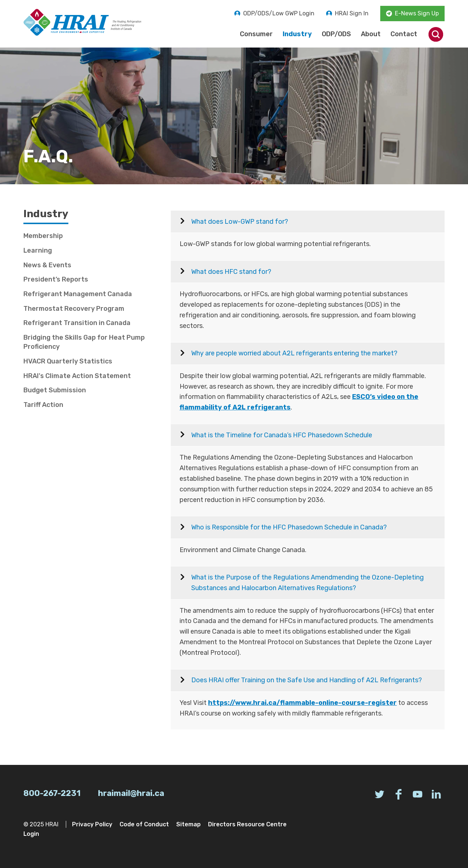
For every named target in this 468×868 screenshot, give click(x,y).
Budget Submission (55, 390)
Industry (297, 34)
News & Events (47, 265)
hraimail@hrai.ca (131, 793)
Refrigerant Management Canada (78, 294)
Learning (38, 250)
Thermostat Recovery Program (74, 309)
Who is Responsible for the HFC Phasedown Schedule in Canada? (289, 527)
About (371, 34)
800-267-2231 (52, 793)
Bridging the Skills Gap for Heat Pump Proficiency (84, 342)
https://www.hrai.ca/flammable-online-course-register (302, 703)
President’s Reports (56, 279)
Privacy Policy (92, 824)
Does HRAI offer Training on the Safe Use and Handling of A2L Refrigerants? (307, 680)
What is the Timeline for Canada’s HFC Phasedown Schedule (282, 435)
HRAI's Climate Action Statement (77, 376)
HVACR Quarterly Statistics (68, 361)
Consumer (256, 34)
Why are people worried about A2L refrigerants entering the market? (294, 353)
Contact (404, 34)
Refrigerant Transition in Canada (77, 323)
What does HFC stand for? (231, 272)
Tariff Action (43, 405)
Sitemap (188, 824)
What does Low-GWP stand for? (240, 222)
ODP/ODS (336, 34)
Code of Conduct (144, 824)
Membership (43, 236)
